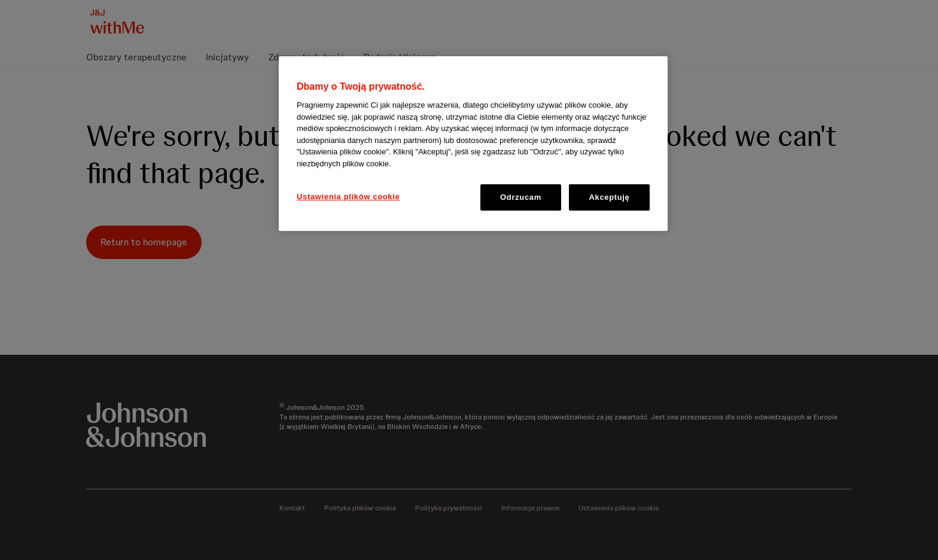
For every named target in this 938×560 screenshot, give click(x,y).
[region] (473, 144)
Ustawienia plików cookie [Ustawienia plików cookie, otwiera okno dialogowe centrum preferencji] (348, 197)
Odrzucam (521, 197)
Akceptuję (610, 197)
